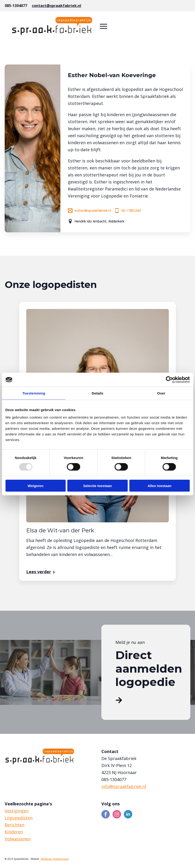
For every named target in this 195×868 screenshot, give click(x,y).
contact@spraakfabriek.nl (57, 6)
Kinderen (14, 832)
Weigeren (35, 486)
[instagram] (117, 814)
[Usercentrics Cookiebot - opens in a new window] (169, 380)
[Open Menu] (103, 26)
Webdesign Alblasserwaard (55, 859)
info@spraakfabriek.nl (124, 786)
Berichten (15, 825)
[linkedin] (128, 814)
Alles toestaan (159, 486)
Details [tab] (98, 393)
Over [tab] (161, 393)
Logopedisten (19, 818)
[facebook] (106, 814)
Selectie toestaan (97, 486)
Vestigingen (17, 811)
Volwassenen (18, 839)
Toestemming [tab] (34, 393)
